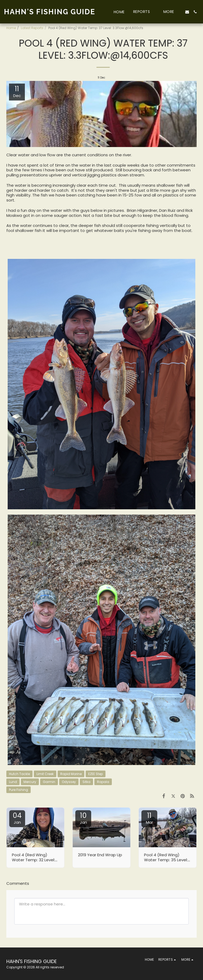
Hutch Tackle (19, 774)
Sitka (86, 782)
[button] (144, 12)
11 (149, 818)
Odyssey (69, 782)
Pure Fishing (19, 790)
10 (83, 818)
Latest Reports (32, 28)
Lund (13, 782)
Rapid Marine (71, 774)
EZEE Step (96, 774)
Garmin (49, 782)
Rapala (103, 782)
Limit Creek (45, 774)
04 (17, 818)
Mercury (30, 782)
